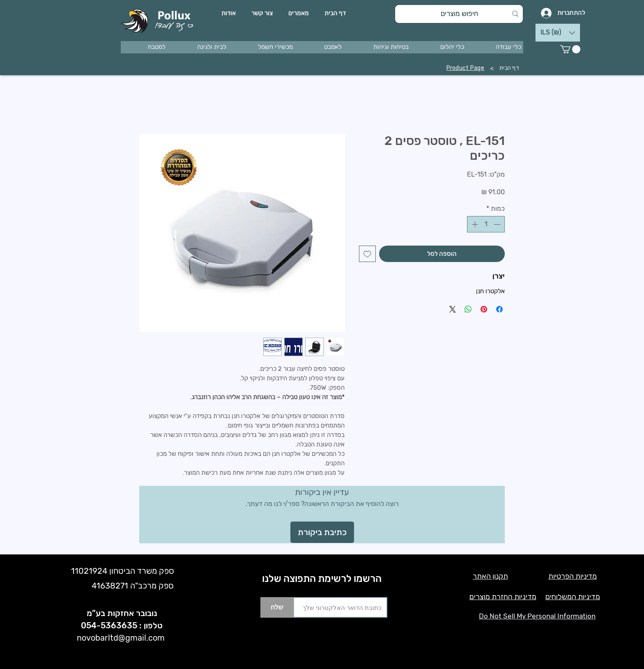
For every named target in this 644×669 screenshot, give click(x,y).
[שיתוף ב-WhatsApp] (468, 309)
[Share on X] (453, 309)
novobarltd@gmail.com (121, 638)
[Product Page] (465, 68)
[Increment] (474, 224)
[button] (496, 47)
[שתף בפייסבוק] (499, 309)
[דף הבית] (509, 68)
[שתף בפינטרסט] (484, 309)
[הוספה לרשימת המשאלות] (367, 254)
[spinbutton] (486, 224)
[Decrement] (498, 224)
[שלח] (277, 607)
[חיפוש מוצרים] (460, 14)
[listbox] (558, 33)
